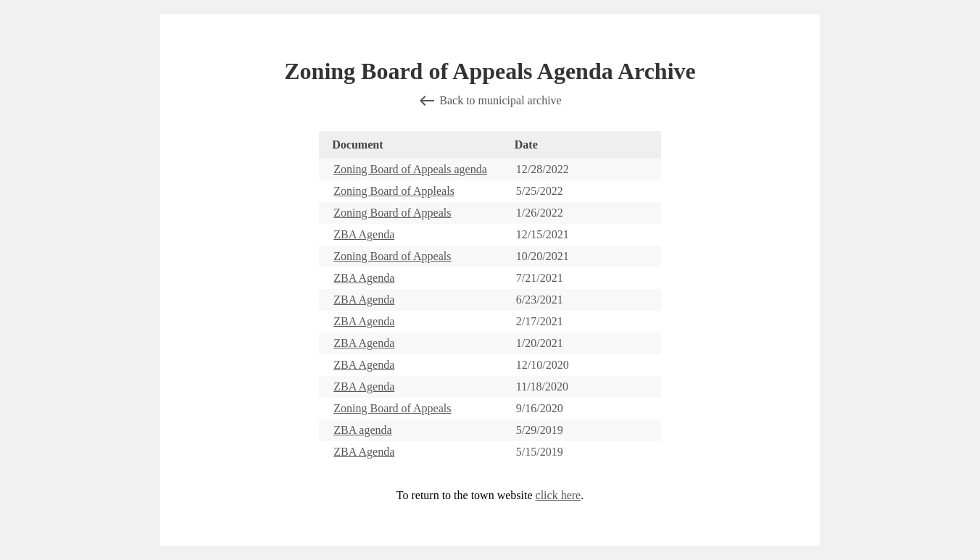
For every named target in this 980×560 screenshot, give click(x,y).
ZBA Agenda (364, 234)
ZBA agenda (362, 430)
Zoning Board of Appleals (394, 191)
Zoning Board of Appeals (392, 213)
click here (558, 495)
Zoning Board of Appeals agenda (410, 169)
